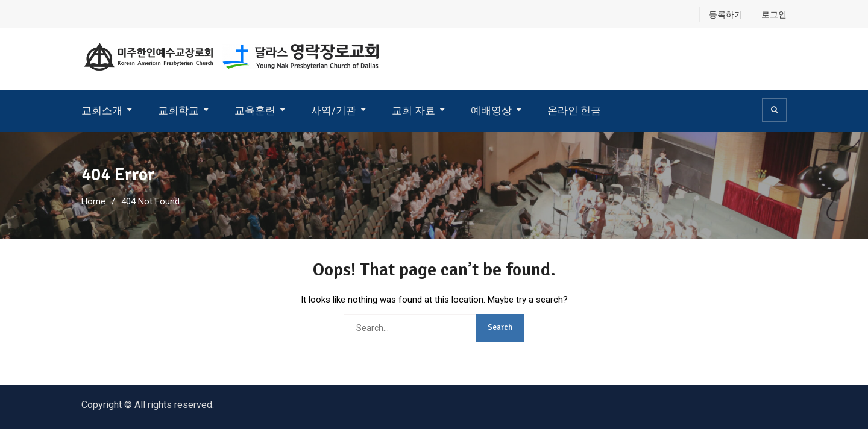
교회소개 (102, 110)
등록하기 (726, 14)
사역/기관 (334, 110)
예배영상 (491, 110)
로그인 (774, 14)
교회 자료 (414, 110)
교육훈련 (255, 110)
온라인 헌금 (574, 110)
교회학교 (178, 110)
